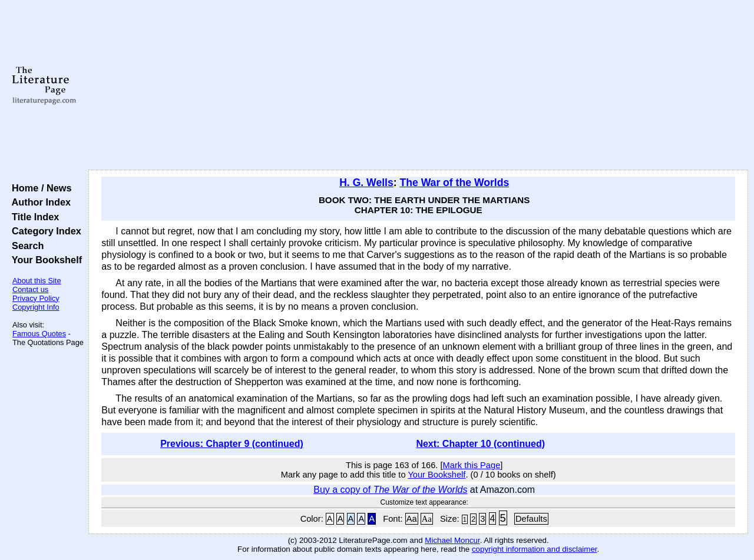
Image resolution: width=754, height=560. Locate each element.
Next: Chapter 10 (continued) (480, 444)
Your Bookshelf (44, 260)
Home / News (39, 188)
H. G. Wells (366, 183)
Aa (412, 519)
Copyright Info (36, 307)
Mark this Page (472, 465)
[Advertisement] (419, 85)
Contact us (30, 289)
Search (25, 246)
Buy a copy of (390, 490)
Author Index (39, 202)
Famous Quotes (39, 334)
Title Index (33, 217)
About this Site (37, 281)
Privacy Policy (36, 298)
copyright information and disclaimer (535, 549)
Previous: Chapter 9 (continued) (232, 444)
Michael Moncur (452, 540)
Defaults (531, 519)
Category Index (44, 231)
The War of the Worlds (454, 183)
